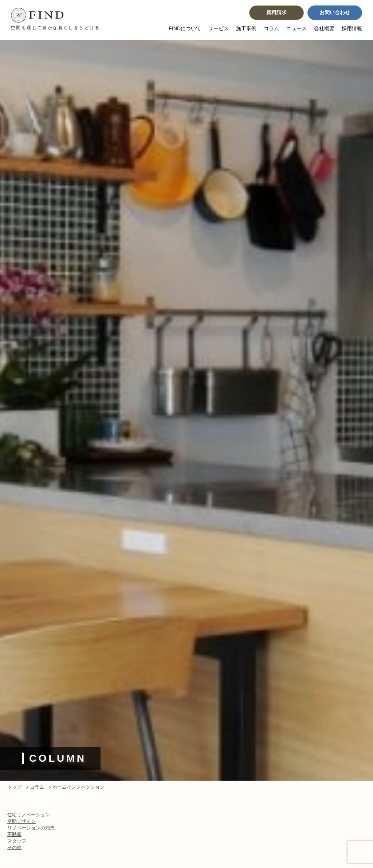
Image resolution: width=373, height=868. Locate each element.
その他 (14, 847)
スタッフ (17, 841)
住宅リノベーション (29, 815)
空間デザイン (21, 821)
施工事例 (246, 29)
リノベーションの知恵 (31, 828)
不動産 (14, 834)
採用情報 (352, 29)
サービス (219, 29)
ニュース (297, 29)
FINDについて (185, 29)
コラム (271, 29)
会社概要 (324, 29)
